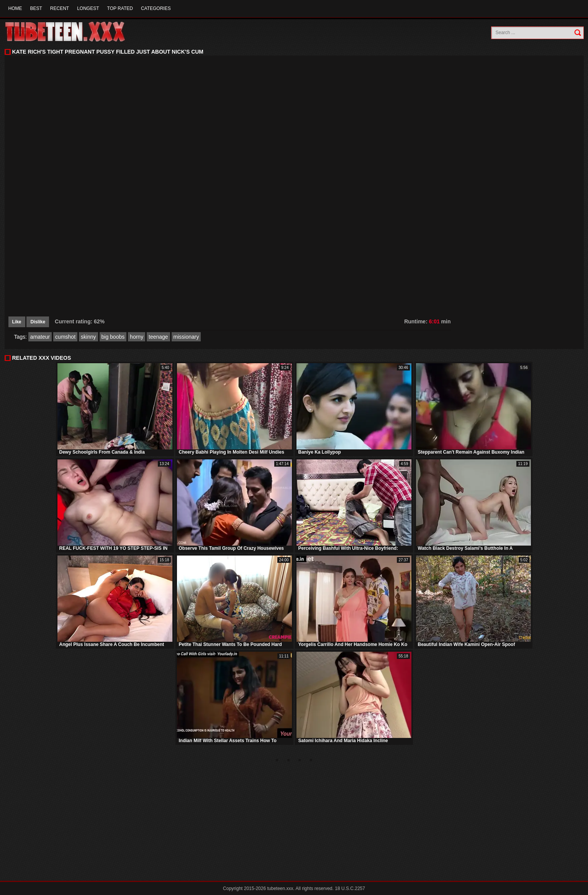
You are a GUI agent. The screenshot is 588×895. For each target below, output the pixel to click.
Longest (88, 8)
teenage (158, 337)
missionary (186, 337)
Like (17, 322)
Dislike (38, 322)
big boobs (113, 337)
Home (15, 8)
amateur (40, 337)
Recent (60, 8)
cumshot (65, 337)
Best (36, 8)
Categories (156, 8)
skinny (88, 337)
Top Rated (120, 8)
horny (137, 337)
